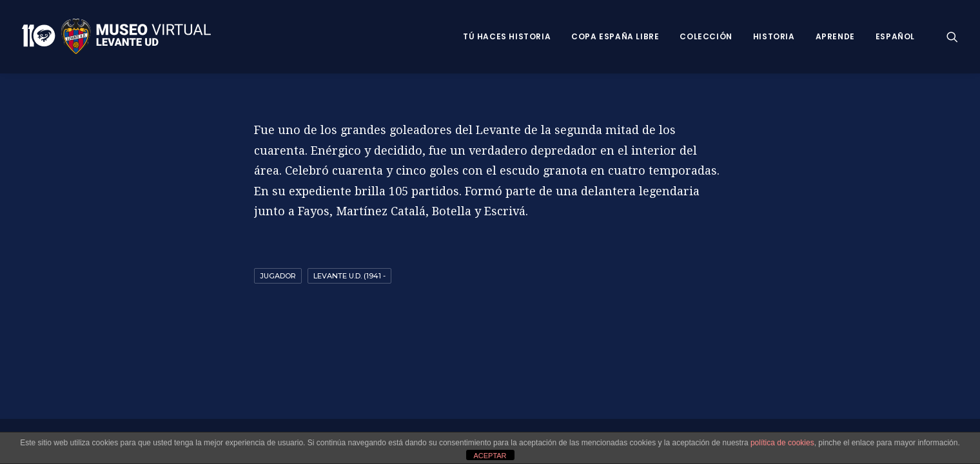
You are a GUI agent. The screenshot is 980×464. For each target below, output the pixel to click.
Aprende (835, 36)
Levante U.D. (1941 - (349, 276)
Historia (774, 36)
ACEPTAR (490, 456)
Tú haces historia (507, 36)
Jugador (278, 276)
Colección (706, 36)
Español (895, 36)
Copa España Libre (615, 36)
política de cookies (782, 443)
